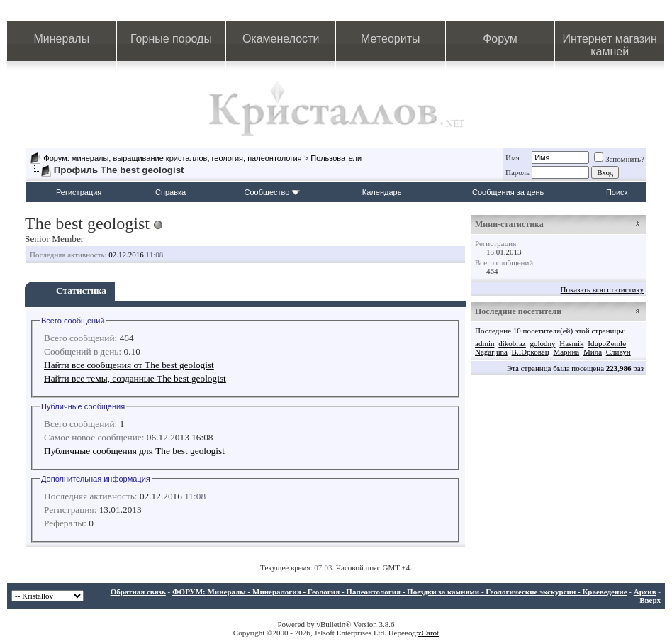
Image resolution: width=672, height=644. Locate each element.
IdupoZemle (607, 343)
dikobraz (512, 343)
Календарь (382, 192)
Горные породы (171, 39)
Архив (645, 592)
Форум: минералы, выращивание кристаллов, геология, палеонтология (172, 158)
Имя (513, 157)
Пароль (517, 172)
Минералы (62, 39)
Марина (566, 352)
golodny (542, 343)
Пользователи (336, 158)
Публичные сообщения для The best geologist (134, 451)
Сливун (618, 352)
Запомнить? (619, 159)
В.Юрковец (531, 352)
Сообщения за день (508, 192)
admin (485, 343)
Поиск (617, 192)
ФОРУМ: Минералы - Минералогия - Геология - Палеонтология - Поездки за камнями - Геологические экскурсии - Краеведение (400, 592)
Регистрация (79, 192)
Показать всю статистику (602, 289)
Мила (593, 352)
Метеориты (390, 39)
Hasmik (571, 343)
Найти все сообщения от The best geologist (129, 365)
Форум (500, 39)
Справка (170, 192)
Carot (430, 633)
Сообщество (272, 192)
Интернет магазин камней (609, 45)
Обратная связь (138, 592)
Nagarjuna (491, 352)
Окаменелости (281, 39)
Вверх (650, 600)
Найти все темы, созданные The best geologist (135, 378)
